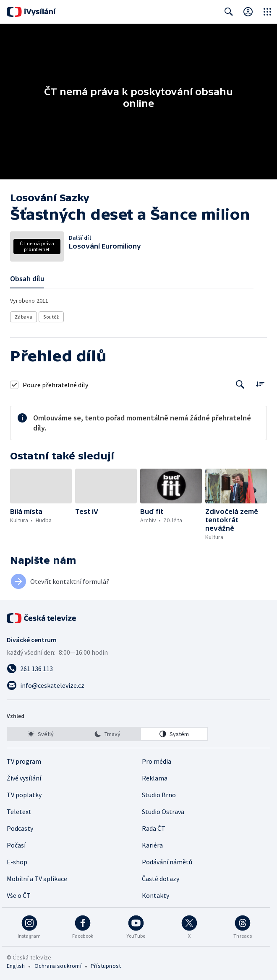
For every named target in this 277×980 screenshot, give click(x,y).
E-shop (17, 862)
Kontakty (155, 895)
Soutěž (51, 317)
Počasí (16, 845)
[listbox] (107, 734)
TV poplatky (24, 795)
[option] (41, 734)
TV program (24, 761)
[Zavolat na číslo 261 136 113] (138, 669)
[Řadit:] (260, 384)
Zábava (24, 317)
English (16, 966)
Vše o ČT (19, 895)
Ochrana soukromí (58, 966)
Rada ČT (154, 828)
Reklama (155, 778)
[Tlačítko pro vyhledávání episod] (240, 385)
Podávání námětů (167, 862)
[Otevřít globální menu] (267, 12)
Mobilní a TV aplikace (37, 879)
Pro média (157, 761)
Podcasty (20, 828)
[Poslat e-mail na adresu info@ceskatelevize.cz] (138, 685)
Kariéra (152, 845)
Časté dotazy (161, 879)
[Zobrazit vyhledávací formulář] (229, 12)
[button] (41, 486)
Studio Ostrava (163, 811)
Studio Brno (159, 795)
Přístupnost (106, 966)
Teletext (19, 811)
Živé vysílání (24, 778)
